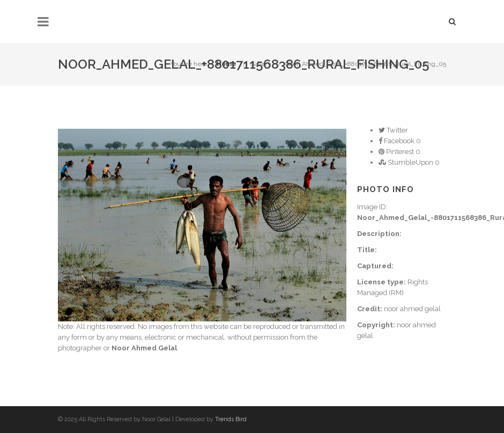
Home (227, 64)
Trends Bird (231, 419)
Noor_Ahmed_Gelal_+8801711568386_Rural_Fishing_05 (366, 64)
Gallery (261, 64)
